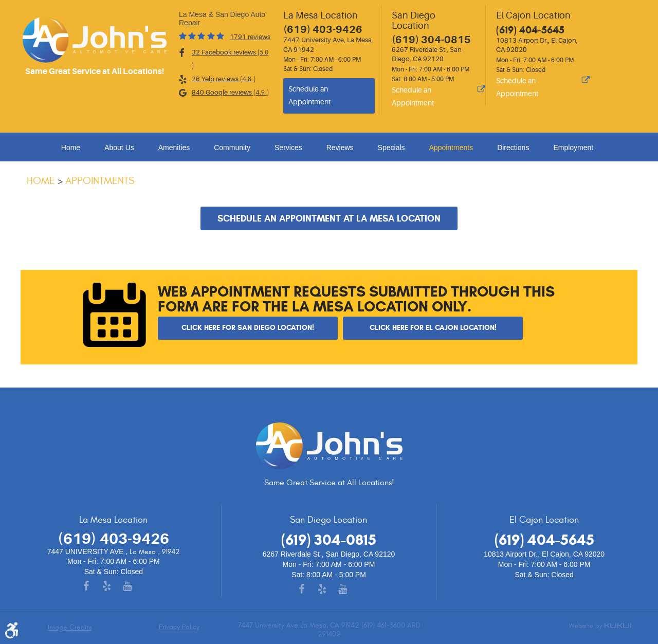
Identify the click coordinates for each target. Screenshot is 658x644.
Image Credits (70, 627)
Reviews (340, 148)
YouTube (134, 587)
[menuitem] (72, 148)
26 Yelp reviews (224, 79)
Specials (391, 148)
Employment (573, 148)
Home (71, 148)
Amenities (174, 148)
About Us (119, 148)
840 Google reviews (230, 93)
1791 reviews (250, 37)
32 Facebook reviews (230, 59)
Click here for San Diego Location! (248, 327)
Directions (513, 148)
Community (232, 148)
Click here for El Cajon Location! (433, 327)
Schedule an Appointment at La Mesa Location (329, 218)
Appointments (451, 148)
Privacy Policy (179, 627)
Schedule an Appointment (309, 95)
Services (288, 148)
